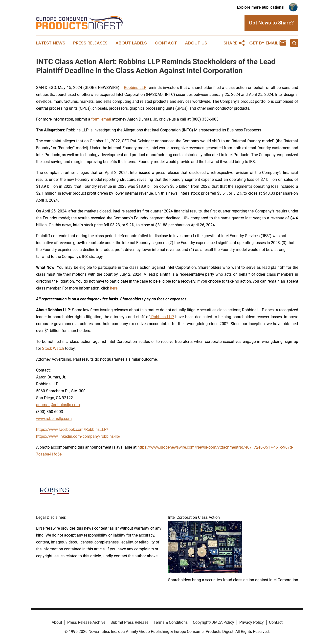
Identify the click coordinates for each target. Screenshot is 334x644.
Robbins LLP (135, 88)
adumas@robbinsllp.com (58, 405)
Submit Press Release (129, 622)
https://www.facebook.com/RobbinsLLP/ (72, 429)
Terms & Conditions (171, 622)
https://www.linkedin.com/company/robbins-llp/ (78, 436)
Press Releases (90, 43)
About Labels (131, 43)
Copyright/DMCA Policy (213, 622)
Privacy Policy (252, 622)
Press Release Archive (86, 622)
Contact (166, 43)
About (57, 622)
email (106, 119)
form (95, 119)
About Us (196, 43)
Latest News (51, 43)
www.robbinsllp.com (54, 419)
